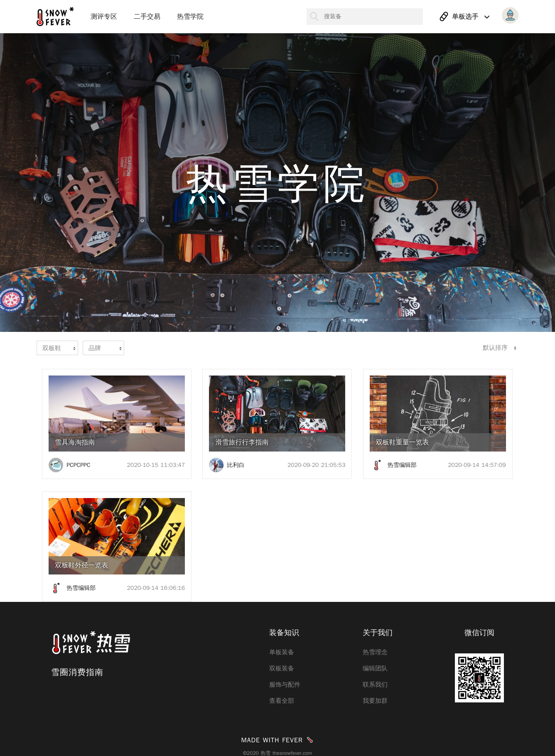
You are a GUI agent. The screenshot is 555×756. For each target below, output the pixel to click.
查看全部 (282, 701)
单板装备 (282, 652)
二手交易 (147, 17)
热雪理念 (375, 652)
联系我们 (375, 685)
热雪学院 (190, 17)
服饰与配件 (285, 685)
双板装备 (282, 668)
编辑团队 (375, 668)
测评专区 (104, 17)
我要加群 (375, 701)
